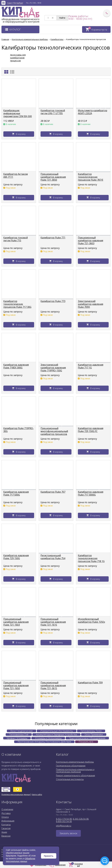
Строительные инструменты (70, 779)
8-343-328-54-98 (81, 819)
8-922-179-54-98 (64, 819)
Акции (4, 832)
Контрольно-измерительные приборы (75, 762)
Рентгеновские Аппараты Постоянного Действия (44, 742)
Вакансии (6, 836)
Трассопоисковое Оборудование (87, 738)
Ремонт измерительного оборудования (75, 775)
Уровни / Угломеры (17, 738)
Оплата (5, 817)
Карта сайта (37, 794)
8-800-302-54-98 (64, 821)
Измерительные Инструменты (57, 731)
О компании (7, 809)
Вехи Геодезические (22, 731)
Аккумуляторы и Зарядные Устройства (56, 734)
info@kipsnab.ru (64, 826)
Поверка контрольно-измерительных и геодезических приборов (75, 771)
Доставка (6, 813)
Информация (8, 821)
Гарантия (6, 828)
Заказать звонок (68, 833)
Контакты (6, 825)
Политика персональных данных (16, 794)
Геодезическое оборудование (71, 766)
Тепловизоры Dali (19, 734)
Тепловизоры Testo (91, 731)
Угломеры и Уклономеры (48, 738)
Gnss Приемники (94, 734)
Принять (49, 856)
